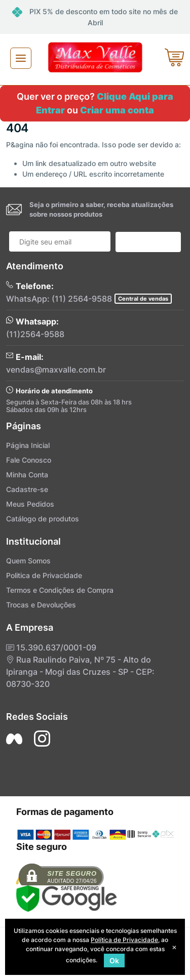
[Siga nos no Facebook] (14, 739)
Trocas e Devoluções (41, 605)
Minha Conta (27, 475)
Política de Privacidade (124, 940)
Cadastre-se (27, 489)
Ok (114, 961)
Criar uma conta (117, 110)
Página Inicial (28, 445)
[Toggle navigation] (21, 58)
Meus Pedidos (30, 504)
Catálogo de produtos (43, 519)
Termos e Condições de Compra (60, 590)
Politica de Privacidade (44, 575)
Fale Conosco (29, 460)
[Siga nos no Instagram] (42, 739)
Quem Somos (28, 561)
